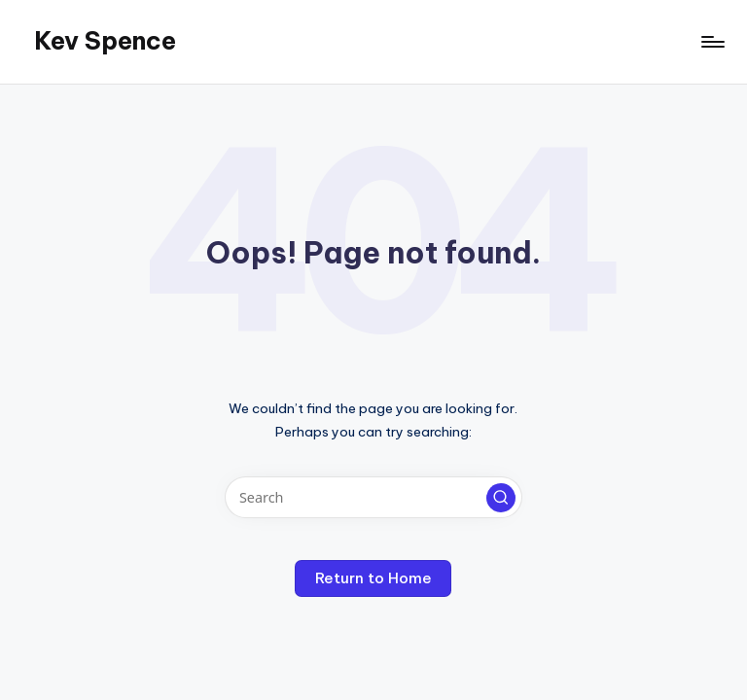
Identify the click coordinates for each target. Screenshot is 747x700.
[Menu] (711, 42)
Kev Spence (105, 41)
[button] (501, 498)
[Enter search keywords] (373, 497)
